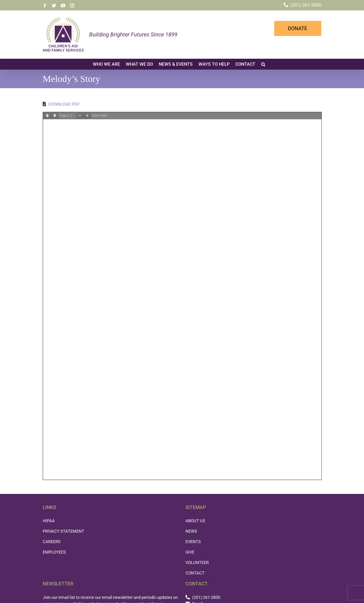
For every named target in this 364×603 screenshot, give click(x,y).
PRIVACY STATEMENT (63, 531)
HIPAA (49, 521)
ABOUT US (195, 521)
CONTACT (195, 573)
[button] (263, 64)
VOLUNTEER (197, 562)
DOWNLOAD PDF (61, 104)
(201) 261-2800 (306, 5)
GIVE (190, 552)
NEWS (191, 531)
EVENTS (193, 542)
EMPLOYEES (54, 552)
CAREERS (52, 542)
